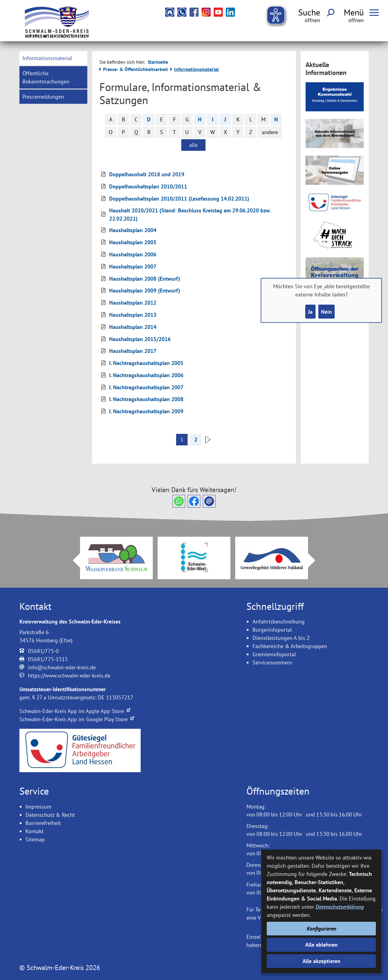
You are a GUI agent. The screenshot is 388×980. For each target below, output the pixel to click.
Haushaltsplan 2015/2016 (140, 339)
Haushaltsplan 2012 (133, 303)
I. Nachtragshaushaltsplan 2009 (146, 411)
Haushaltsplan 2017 (133, 351)
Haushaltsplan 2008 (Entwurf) (145, 279)
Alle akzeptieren (321, 961)
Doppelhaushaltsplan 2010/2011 (148, 186)
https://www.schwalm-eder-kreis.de (69, 676)
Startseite (158, 62)
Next (315, 560)
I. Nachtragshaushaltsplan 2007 (146, 387)
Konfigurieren (321, 929)
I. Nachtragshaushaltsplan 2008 (146, 399)
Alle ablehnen (321, 945)
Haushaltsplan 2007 (133, 267)
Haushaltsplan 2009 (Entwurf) (145, 291)
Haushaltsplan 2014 (133, 327)
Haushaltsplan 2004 (133, 230)
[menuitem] (53, 58)
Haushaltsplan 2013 (133, 315)
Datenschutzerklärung (340, 907)
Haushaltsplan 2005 (133, 242)
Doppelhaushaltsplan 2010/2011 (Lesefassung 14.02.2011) (179, 199)
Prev (73, 560)
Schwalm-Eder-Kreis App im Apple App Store (75, 711)
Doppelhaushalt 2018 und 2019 (147, 174)
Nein (326, 312)
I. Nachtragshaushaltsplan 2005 (146, 363)
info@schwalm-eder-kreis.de (62, 667)
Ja (310, 312)
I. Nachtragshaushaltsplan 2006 (146, 375)
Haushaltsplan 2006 (133, 254)
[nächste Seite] (208, 441)
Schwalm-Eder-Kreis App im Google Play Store (77, 719)
